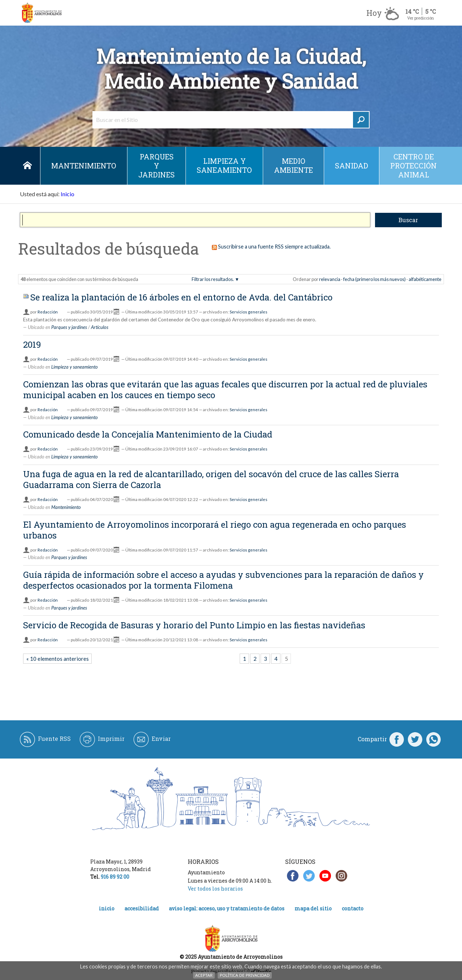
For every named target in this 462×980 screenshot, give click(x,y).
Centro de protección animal (413, 166)
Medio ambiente (293, 165)
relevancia (330, 279)
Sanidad (352, 166)
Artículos (100, 327)
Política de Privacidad (245, 975)
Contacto (353, 908)
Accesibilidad (142, 908)
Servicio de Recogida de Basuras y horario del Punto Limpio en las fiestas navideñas (194, 625)
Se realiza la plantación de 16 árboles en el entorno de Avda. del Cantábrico (181, 297)
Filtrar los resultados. (213, 279)
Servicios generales (249, 312)
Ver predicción (420, 18)
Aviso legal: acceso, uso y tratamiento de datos (227, 908)
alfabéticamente (425, 279)
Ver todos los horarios (215, 889)
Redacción (48, 312)
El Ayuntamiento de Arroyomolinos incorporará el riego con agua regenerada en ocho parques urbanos (215, 530)
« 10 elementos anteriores (58, 659)
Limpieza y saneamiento (224, 165)
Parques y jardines (156, 166)
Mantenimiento (84, 166)
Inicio (27, 166)
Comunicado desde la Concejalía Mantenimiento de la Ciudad (148, 434)
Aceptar (204, 975)
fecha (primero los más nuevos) (374, 279)
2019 (32, 344)
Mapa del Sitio (313, 908)
